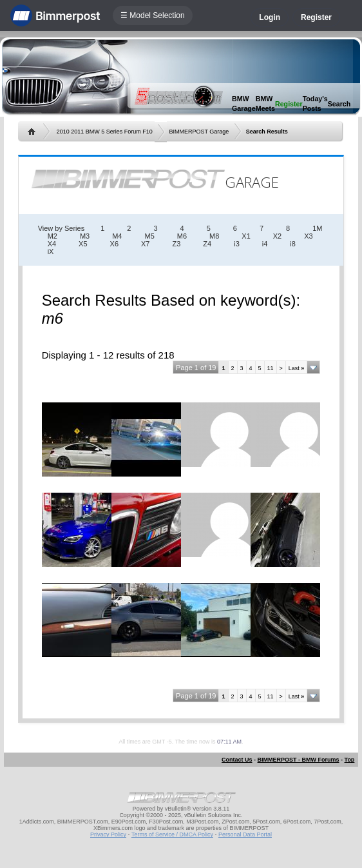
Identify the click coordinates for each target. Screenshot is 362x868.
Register (316, 17)
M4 (117, 236)
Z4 (207, 244)
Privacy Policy (108, 834)
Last (297, 368)
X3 (308, 236)
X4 (52, 244)
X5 (83, 244)
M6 (182, 236)
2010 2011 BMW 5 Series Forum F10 (105, 132)
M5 (149, 236)
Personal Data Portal (245, 834)
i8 (293, 244)
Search (339, 104)
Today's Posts (315, 104)
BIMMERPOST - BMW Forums (299, 760)
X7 (145, 244)
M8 (214, 236)
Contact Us (237, 760)
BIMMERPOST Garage (199, 132)
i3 (237, 244)
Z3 (177, 244)
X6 (114, 244)
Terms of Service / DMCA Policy (172, 834)
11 (271, 368)
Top (350, 760)
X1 (246, 236)
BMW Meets (265, 104)
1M (317, 228)
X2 (277, 236)
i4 (265, 244)
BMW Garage (244, 104)
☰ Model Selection (153, 15)
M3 (85, 236)
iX (51, 252)
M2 (52, 236)
